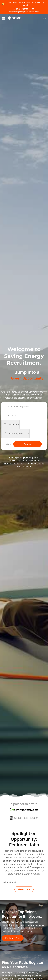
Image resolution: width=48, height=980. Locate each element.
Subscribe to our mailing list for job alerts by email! (23, 4)
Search (27, 444)
